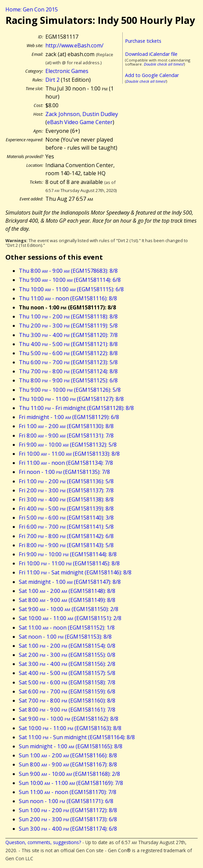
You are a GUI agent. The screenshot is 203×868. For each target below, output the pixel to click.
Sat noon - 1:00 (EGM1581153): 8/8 (65, 637)
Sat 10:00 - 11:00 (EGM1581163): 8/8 (70, 728)
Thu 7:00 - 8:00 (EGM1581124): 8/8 (68, 371)
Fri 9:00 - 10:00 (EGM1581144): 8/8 (68, 554)
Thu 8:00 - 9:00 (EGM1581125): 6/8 (68, 380)
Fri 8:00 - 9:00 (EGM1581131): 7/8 (66, 436)
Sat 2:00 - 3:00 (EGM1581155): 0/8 (67, 655)
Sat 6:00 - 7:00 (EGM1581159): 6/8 (67, 691)
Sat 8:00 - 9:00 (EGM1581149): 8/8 (67, 600)
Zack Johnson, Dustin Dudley (82, 114)
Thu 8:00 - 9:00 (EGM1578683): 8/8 (68, 271)
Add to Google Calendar (152, 75)
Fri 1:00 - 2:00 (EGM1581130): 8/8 (66, 426)
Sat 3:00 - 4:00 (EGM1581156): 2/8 (67, 664)
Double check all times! (164, 64)
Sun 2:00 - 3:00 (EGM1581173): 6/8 (68, 819)
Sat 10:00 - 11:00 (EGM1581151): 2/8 (70, 618)
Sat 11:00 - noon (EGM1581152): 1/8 (67, 628)
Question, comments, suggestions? (43, 842)
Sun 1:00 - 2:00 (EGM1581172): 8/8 (68, 810)
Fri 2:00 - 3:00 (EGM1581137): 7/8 (66, 490)
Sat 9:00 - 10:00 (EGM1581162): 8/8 (69, 719)
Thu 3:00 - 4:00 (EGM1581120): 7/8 (68, 335)
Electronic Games (67, 71)
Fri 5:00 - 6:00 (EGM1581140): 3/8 (66, 518)
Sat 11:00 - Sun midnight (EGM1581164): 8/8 (77, 737)
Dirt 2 (52, 80)
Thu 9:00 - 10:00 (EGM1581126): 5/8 (70, 390)
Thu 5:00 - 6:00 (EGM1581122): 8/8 (68, 353)
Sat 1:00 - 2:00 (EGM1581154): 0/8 (67, 646)
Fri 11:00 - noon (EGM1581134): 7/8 (66, 463)
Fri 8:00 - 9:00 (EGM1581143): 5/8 (66, 545)
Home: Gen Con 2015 (32, 9)
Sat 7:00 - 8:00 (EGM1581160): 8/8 (67, 701)
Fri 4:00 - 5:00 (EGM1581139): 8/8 (66, 508)
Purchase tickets (143, 41)
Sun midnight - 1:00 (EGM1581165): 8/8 (71, 746)
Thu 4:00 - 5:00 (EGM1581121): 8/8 (68, 344)
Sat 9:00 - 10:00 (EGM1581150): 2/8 (69, 609)
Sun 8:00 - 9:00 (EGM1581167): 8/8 (68, 764)
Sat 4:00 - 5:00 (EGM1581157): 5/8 (67, 673)
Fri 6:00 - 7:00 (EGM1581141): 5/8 (66, 527)
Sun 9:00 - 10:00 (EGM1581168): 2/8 (69, 774)
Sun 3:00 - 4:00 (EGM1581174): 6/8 (68, 829)
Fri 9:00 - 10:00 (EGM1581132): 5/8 (68, 445)
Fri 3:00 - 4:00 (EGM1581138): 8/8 (66, 499)
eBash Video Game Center (80, 122)
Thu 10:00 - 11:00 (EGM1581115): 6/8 (71, 289)
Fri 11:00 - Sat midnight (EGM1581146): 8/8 (75, 572)
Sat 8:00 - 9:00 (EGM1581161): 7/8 (67, 710)
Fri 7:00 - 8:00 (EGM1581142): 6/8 (66, 536)
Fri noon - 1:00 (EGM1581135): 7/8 (64, 472)
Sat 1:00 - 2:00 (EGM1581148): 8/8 (67, 591)
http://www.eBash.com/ (74, 45)
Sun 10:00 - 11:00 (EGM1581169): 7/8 (71, 783)
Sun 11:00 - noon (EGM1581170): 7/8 (68, 792)
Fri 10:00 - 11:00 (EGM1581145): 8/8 (69, 563)
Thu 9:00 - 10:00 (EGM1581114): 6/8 (70, 280)
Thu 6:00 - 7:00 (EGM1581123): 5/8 (68, 362)
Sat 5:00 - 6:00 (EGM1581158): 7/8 (67, 682)
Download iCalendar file (151, 54)
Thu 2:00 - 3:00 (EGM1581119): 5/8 (68, 326)
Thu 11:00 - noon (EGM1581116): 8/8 (68, 298)
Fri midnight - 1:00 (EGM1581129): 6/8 (69, 417)
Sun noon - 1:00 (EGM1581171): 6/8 (66, 801)
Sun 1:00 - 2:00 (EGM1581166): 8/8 (68, 755)
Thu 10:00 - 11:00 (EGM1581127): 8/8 (71, 399)
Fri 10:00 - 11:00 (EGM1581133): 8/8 (69, 454)
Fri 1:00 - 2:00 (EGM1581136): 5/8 (66, 481)
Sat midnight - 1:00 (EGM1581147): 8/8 (70, 582)
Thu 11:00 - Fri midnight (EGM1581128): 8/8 (76, 408)
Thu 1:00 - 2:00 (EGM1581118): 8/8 (68, 316)
